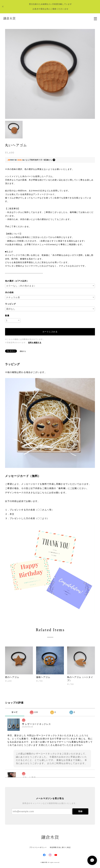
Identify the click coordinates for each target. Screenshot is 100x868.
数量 (7, 316)
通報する (23, 351)
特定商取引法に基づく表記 (60, 847)
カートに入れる (50, 332)
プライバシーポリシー (38, 847)
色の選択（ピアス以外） (17, 281)
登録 (80, 811)
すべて (15, 712)
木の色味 (9, 292)
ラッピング (10, 304)
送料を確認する (35, 343)
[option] (50, 74)
